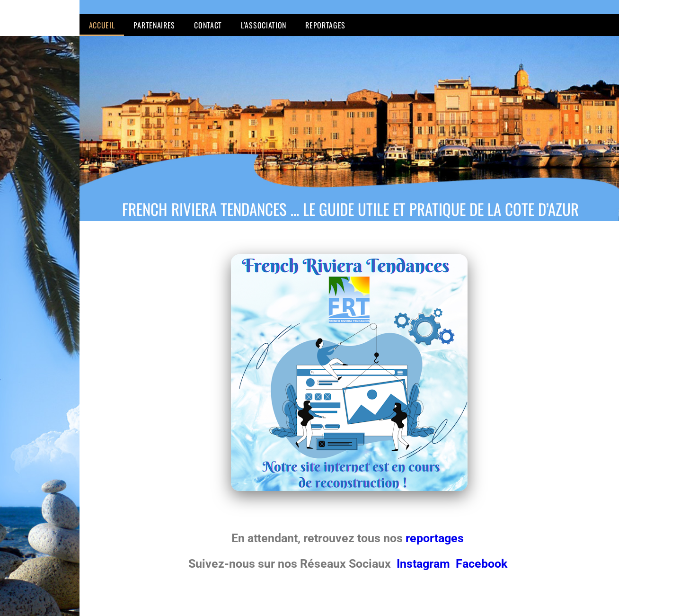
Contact (208, 25)
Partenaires (154, 25)
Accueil (102, 25)
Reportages (325, 25)
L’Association (264, 25)
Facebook (482, 564)
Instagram (425, 564)
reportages (436, 538)
